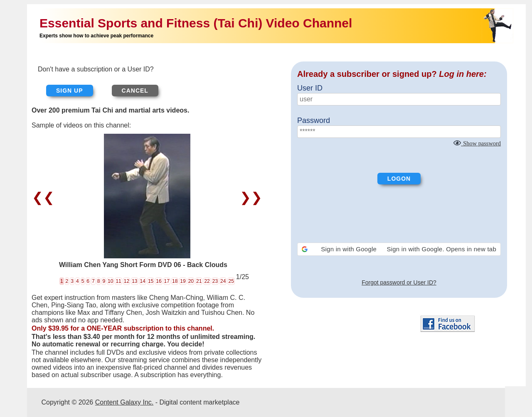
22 (207, 281)
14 (143, 281)
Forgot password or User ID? (399, 282)
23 (215, 281)
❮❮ (45, 197)
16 (159, 281)
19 (183, 281)
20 (191, 281)
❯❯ (249, 197)
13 (134, 281)
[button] (399, 249)
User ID (310, 88)
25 (231, 281)
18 (175, 281)
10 (110, 281)
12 (127, 281)
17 (167, 281)
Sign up (70, 91)
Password (314, 120)
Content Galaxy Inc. (124, 402)
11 (118, 281)
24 (223, 281)
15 (151, 281)
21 (199, 281)
